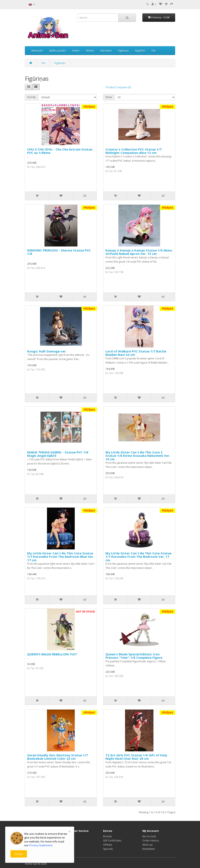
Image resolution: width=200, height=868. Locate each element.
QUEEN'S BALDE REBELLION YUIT (52, 654)
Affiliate (108, 845)
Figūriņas (123, 50)
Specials (108, 849)
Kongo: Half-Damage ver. (47, 351)
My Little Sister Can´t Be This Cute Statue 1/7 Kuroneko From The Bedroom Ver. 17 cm (138, 557)
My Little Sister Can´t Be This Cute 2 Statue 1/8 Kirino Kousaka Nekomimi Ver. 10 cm (138, 456)
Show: (109, 97)
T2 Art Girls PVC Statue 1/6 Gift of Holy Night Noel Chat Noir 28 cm (136, 757)
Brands (107, 836)
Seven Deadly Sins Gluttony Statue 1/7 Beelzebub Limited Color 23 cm (58, 757)
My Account (149, 836)
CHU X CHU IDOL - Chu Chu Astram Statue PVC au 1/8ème (60, 151)
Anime (76, 50)
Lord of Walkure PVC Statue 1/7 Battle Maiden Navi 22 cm (136, 353)
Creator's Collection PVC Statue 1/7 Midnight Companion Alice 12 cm (134, 151)
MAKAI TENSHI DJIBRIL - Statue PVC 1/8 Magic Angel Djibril (58, 454)
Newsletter (149, 849)
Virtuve (90, 50)
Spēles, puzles (57, 50)
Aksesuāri (37, 50)
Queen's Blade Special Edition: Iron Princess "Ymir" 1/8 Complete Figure (134, 656)
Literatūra (106, 50)
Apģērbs (140, 50)
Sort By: (32, 97)
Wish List (147, 845)
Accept (19, 854)
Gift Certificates (112, 841)
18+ (154, 50)
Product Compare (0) (118, 87)
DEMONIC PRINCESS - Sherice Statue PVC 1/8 (59, 252)
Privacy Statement (41, 845)
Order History (151, 841)
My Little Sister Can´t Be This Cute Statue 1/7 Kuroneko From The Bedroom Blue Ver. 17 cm (61, 557)
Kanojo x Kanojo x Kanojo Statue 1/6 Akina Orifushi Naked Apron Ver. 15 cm (139, 252)
